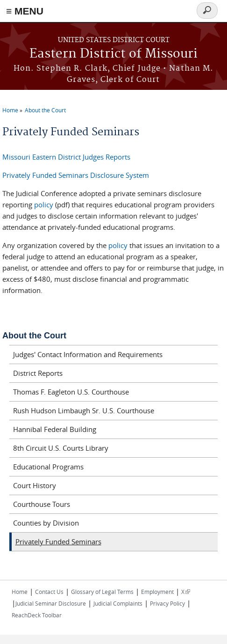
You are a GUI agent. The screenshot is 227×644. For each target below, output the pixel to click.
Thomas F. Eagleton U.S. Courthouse (71, 392)
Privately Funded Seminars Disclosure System (76, 175)
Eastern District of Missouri (113, 54)
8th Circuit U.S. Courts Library (61, 448)
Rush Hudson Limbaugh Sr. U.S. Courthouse (84, 410)
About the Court (45, 110)
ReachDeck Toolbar (37, 615)
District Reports (38, 373)
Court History (35, 485)
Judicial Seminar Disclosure (51, 603)
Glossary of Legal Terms (102, 592)
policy (44, 205)
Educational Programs (48, 467)
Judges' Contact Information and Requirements (88, 354)
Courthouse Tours (42, 504)
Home (10, 110)
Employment (157, 592)
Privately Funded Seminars (58, 542)
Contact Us (49, 592)
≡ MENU (25, 11)
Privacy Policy (167, 603)
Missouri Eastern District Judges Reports (66, 157)
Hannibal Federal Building (55, 429)
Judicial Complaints (118, 603)
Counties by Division (46, 523)
